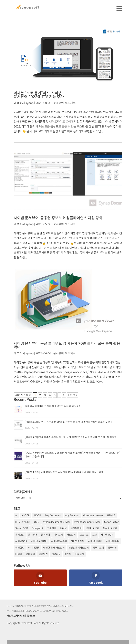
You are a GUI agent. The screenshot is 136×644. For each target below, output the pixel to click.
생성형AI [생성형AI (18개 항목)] (20, 548)
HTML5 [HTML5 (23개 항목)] (111, 515)
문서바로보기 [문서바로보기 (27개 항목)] (92, 528)
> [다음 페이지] (64, 395)
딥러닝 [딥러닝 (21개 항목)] (63, 528)
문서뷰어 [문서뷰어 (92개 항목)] (33, 535)
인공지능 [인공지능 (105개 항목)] (56, 554)
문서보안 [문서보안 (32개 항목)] (20, 535)
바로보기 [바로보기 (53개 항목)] (71, 535)
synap (30, 103)
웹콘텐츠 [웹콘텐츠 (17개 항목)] (43, 554)
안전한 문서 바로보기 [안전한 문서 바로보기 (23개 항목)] (54, 548)
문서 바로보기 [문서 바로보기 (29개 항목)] (110, 528)
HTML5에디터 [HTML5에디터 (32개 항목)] (23, 522)
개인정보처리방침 (16, 616)
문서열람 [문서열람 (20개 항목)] (45, 535)
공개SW (31, 616)
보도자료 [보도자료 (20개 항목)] (84, 535)
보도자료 (70, 103)
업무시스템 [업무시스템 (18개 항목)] (98, 548)
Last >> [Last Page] (72, 395)
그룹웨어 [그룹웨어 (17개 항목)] (52, 528)
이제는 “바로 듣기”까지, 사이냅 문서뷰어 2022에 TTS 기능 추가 (39, 95)
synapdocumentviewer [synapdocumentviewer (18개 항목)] (87, 522)
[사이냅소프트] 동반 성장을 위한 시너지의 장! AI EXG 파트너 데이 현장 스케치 (64, 472)
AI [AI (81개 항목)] (16, 515)
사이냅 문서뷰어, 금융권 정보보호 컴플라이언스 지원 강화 (58, 218)
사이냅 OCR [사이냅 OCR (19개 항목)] (107, 535)
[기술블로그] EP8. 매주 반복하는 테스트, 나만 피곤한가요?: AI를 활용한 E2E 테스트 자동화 (71, 437)
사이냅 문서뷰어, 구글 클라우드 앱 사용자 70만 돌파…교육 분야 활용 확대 (67, 345)
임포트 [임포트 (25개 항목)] (68, 554)
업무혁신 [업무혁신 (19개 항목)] (112, 548)
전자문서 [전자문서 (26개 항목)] (80, 554)
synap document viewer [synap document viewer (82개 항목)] (57, 522)
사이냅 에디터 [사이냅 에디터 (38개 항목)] (95, 541)
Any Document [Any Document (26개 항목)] (53, 515)
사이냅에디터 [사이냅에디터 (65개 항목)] (113, 541)
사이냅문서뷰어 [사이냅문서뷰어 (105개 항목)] (59, 541)
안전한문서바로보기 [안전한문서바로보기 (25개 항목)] (79, 548)
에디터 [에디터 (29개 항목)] (19, 554)
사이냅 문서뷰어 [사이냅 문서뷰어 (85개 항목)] (39, 541)
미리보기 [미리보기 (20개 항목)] (58, 535)
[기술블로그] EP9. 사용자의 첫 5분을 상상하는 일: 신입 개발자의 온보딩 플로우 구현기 (69, 422)
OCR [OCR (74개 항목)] (37, 522)
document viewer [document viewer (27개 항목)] (93, 515)
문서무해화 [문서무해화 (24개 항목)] (76, 528)
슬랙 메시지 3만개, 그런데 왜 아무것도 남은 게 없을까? (52, 406)
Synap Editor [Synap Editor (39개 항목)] (111, 522)
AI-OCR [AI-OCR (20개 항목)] (26, 515)
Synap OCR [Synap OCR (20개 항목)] (22, 528)
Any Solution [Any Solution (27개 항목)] (72, 515)
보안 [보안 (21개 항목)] (95, 535)
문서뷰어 (59, 103)
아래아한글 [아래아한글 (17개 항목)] (34, 548)
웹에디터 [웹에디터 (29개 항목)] (30, 554)
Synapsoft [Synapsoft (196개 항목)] (38, 528)
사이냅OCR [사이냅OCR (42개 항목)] (21, 541)
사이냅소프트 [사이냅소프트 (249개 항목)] (77, 541)
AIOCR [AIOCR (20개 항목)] (37, 515)
